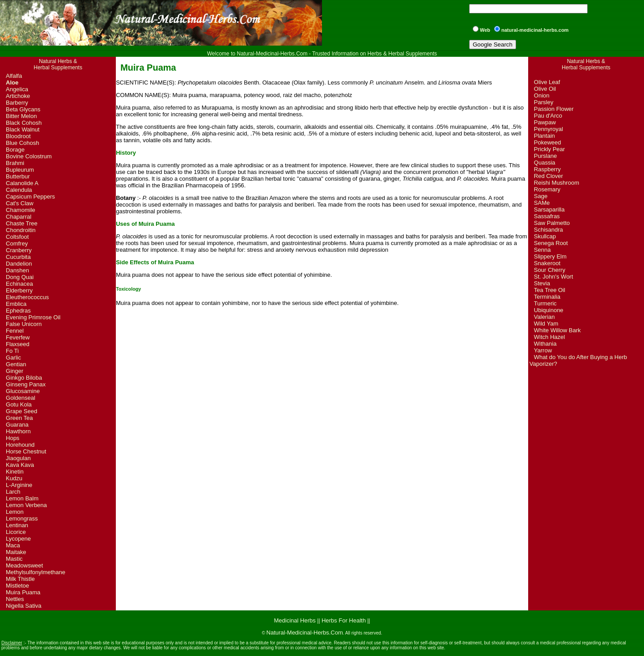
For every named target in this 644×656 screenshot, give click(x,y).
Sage (541, 196)
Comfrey (17, 243)
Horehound (20, 445)
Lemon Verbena (26, 505)
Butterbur (18, 176)
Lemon (15, 512)
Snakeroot (547, 263)
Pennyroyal (549, 129)
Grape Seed (21, 411)
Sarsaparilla (549, 209)
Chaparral (19, 217)
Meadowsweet (24, 565)
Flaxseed (18, 344)
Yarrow (543, 350)
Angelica (17, 89)
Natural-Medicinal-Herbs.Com (305, 633)
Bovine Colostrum (29, 156)
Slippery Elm (550, 256)
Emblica (16, 304)
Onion (542, 95)
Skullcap (545, 236)
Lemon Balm (22, 498)
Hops (13, 438)
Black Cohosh (24, 123)
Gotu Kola (19, 404)
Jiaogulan (18, 458)
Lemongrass (22, 518)
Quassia (545, 163)
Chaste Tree (22, 223)
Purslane (545, 156)
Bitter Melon (21, 116)
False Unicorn (24, 324)
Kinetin (15, 472)
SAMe (542, 203)
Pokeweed (548, 142)
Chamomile (21, 210)
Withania (545, 344)
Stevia (542, 283)
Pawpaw (545, 122)
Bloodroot (18, 136)
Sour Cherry (550, 270)
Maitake (16, 552)
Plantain (544, 136)
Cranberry (19, 250)
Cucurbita (18, 257)
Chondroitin (21, 230)
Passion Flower (554, 109)
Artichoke (18, 96)
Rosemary (547, 189)
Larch (13, 492)
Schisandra (549, 230)
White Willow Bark (557, 330)
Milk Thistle (20, 579)
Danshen (17, 270)
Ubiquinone (549, 310)
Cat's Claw (20, 203)
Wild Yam (546, 324)
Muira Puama (23, 592)
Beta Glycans (23, 109)
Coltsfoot (17, 237)
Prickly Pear (549, 149)
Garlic (13, 358)
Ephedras (18, 311)
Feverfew (18, 337)
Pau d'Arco (548, 116)
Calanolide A (22, 183)
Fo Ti (12, 351)
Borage (15, 150)
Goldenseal (21, 398)
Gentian (16, 364)
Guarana (17, 425)
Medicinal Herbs (296, 620)
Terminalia (547, 297)
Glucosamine (23, 391)
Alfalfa (14, 76)
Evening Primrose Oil (33, 317)
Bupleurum (20, 170)
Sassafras (547, 216)
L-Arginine (19, 485)
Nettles (15, 599)
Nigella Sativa (24, 606)
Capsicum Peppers (30, 197)
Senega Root (551, 243)
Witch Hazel (549, 337)
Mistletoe (17, 586)
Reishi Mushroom (557, 183)
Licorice (16, 532)
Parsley (544, 102)
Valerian (544, 317)
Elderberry (19, 290)
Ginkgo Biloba (24, 378)
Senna (542, 250)
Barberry (17, 103)
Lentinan (17, 525)
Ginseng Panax (26, 384)
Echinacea (19, 284)
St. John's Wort (554, 277)
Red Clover (549, 176)
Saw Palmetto (552, 223)
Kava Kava (20, 465)
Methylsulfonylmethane (36, 572)
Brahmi (15, 163)
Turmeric (545, 303)
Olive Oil (545, 89)
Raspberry (547, 169)
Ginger (15, 371)
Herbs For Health (344, 620)
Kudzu (14, 478)
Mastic (14, 559)
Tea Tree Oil (550, 290)
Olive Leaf (547, 82)
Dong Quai (20, 277)
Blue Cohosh (22, 143)
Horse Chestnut (26, 451)
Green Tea (19, 418)
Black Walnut (23, 129)
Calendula (19, 190)
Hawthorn (18, 431)
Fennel (15, 331)
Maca (13, 545)
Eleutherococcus (27, 297)
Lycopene (18, 539)
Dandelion (19, 264)
